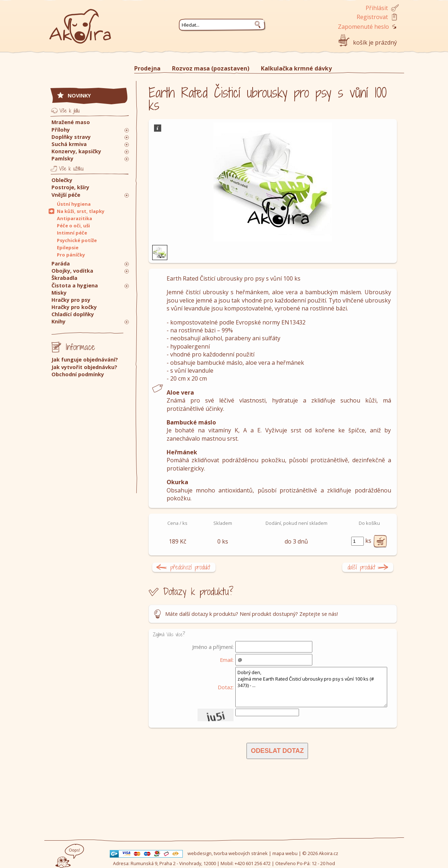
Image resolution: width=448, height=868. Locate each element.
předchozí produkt (190, 567)
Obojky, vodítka (72, 271)
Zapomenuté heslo (363, 27)
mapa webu (285, 853)
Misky (59, 293)
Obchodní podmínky (78, 374)
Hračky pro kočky (74, 307)
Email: (227, 660)
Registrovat (372, 17)
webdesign (200, 853)
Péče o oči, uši (73, 226)
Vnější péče (66, 195)
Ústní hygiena (74, 204)
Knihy (58, 321)
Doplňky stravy (71, 137)
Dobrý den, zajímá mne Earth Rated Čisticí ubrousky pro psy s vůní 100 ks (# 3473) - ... (311, 687)
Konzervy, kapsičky (76, 151)
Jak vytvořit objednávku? (84, 367)
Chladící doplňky (73, 314)
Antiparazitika (74, 218)
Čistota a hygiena (75, 285)
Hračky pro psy (71, 300)
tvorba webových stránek (241, 853)
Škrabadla (64, 278)
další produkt (361, 567)
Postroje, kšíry (70, 187)
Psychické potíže (77, 240)
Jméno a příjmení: (213, 647)
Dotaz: (226, 687)
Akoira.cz (329, 853)
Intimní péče (72, 233)
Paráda (61, 263)
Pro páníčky (71, 255)
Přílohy (61, 130)
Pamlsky (62, 158)
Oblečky (62, 180)
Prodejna (147, 68)
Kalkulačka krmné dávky (296, 68)
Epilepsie (68, 247)
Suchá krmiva (69, 144)
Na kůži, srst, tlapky (81, 211)
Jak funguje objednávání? (85, 360)
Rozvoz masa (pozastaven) (211, 68)
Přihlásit (377, 8)
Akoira (80, 22)
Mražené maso (71, 122)
